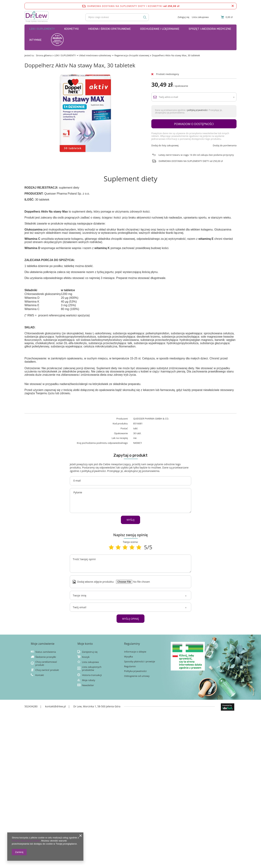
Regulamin (130, 666)
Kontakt (40, 675)
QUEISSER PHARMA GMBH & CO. (151, 419)
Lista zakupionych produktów (92, 669)
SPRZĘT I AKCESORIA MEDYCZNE (210, 29)
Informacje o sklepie (135, 652)
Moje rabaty (88, 680)
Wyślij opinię (131, 619)
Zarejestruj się (90, 652)
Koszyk (86, 657)
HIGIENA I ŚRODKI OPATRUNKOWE (109, 29)
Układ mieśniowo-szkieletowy (95, 55)
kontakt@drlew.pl (55, 706)
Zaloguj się (183, 17)
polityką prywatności (197, 110)
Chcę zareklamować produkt (46, 663)
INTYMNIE (35, 40)
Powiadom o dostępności (194, 124)
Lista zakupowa (200, 17)
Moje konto (85, 644)
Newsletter (88, 685)
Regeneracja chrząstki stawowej (132, 55)
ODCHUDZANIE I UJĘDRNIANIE (160, 29)
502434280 (31, 706)
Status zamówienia (46, 652)
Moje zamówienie (43, 644)
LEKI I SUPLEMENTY (42, 29)
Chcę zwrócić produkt (47, 670)
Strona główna (44, 55)
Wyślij (130, 520)
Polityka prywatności (135, 671)
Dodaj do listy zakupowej (165, 145)
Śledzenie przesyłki (46, 657)
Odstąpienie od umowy (137, 676)
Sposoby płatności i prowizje (140, 662)
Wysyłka (129, 657)
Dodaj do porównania (225, 145)
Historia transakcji (92, 675)
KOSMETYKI (71, 29)
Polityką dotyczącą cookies (26, 841)
